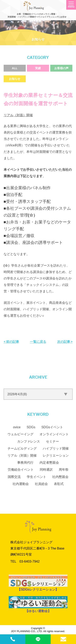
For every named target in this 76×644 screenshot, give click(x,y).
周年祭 (64, 470)
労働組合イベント (21, 470)
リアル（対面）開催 (18, 115)
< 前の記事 (11, 342)
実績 (38, 68)
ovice (17, 427)
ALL (15, 68)
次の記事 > (65, 342)
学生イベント (36, 477)
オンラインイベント (54, 434)
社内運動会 (21, 484)
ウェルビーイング (20, 434)
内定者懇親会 (49, 463)
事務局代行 (25, 463)
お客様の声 (61, 68)
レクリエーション (56, 456)
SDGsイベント (52, 427)
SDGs (31, 427)
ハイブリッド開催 (56, 448)
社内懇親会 (60, 477)
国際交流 (14, 477)
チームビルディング (22, 448)
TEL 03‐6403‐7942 (25, 561)
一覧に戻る (38, 342)
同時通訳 (46, 470)
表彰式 (59, 484)
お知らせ (15, 79)
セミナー (52, 441)
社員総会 (41, 484)
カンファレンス (29, 441)
